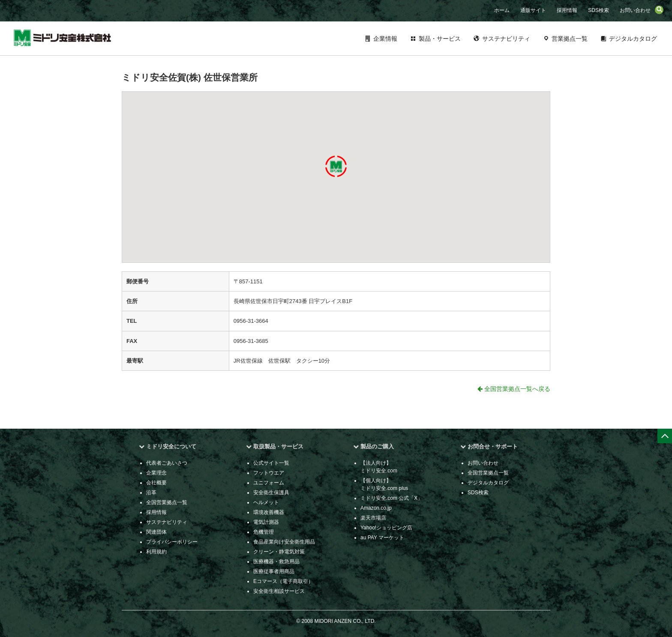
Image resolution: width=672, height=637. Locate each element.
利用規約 (156, 552)
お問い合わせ (635, 10)
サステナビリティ (506, 39)
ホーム (502, 10)
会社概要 (156, 483)
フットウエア (269, 473)
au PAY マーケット (382, 538)
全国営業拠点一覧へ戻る (514, 389)
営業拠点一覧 (570, 39)
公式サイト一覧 (271, 463)
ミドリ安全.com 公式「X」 (391, 498)
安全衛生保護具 (271, 493)
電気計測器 (266, 522)
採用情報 (567, 10)
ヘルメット (266, 502)
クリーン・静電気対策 (279, 552)
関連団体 (156, 532)
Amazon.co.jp (376, 508)
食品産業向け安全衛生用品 (284, 542)
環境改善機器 (269, 512)
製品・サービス (440, 39)
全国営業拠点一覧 (167, 502)
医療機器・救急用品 (276, 562)
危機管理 (264, 532)
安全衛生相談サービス (279, 591)
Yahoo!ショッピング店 (386, 528)
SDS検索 (598, 10)
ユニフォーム (269, 483)
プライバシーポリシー (172, 542)
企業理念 (156, 473)
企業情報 (385, 39)
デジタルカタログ (633, 39)
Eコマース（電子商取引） (283, 581)
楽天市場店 (373, 518)
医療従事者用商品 (274, 571)
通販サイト (533, 10)
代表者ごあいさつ (167, 463)
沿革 (151, 493)
